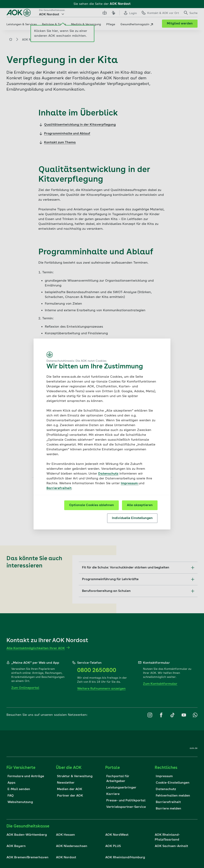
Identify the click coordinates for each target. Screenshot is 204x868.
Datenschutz (108, 474)
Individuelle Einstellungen (132, 518)
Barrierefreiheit (59, 488)
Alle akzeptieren (140, 505)
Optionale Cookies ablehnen (91, 505)
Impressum (130, 483)
